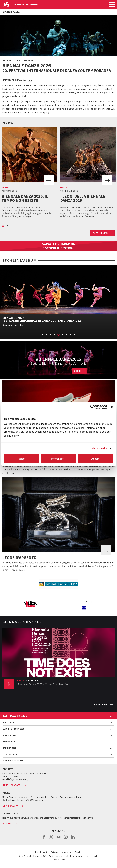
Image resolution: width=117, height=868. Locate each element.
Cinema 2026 (10, 735)
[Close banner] (112, 407)
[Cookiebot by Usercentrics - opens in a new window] (93, 407)
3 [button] (51, 335)
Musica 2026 (10, 748)
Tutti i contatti (12, 785)
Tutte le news (100, 233)
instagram (66, 839)
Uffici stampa (10, 806)
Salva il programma (14, 80)
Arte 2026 (9, 722)
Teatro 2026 (10, 754)
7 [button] (67, 335)
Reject (22, 459)
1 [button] (3, 226)
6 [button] (63, 335)
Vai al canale (101, 704)
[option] (29, 173)
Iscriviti (7, 824)
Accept (95, 459)
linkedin (73, 839)
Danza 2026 (9, 742)
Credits (79, 852)
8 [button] (71, 335)
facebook (44, 839)
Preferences (59, 459)
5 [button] (59, 335)
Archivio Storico (13, 761)
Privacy (54, 852)
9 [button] (75, 335)
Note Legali (41, 852)
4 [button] (55, 335)
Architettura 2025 (14, 729)
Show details (99, 448)
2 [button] (7, 226)
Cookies (67, 852)
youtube (58, 839)
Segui (77, 371)
